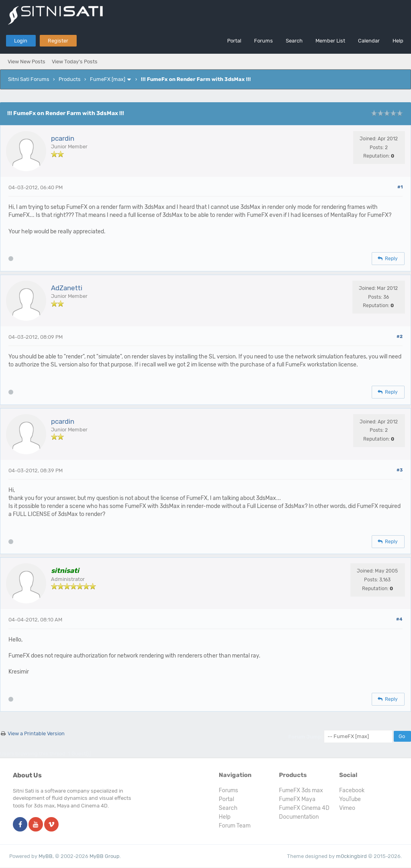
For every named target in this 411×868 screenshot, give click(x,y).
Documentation (299, 817)
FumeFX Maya (297, 799)
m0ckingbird (351, 856)
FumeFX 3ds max (301, 790)
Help (398, 41)
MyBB (46, 856)
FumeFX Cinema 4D (304, 808)
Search (294, 41)
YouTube (350, 799)
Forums (263, 41)
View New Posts (26, 62)
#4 (399, 619)
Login (21, 41)
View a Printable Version (36, 733)
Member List (330, 41)
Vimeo (347, 808)
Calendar (369, 41)
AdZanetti (67, 288)
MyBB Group (105, 856)
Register (58, 41)
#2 (400, 337)
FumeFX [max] (108, 79)
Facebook (352, 790)
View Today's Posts (75, 62)
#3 (400, 470)
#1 (400, 187)
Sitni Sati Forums (29, 79)
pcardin (63, 138)
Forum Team (235, 826)
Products (70, 79)
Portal (234, 41)
